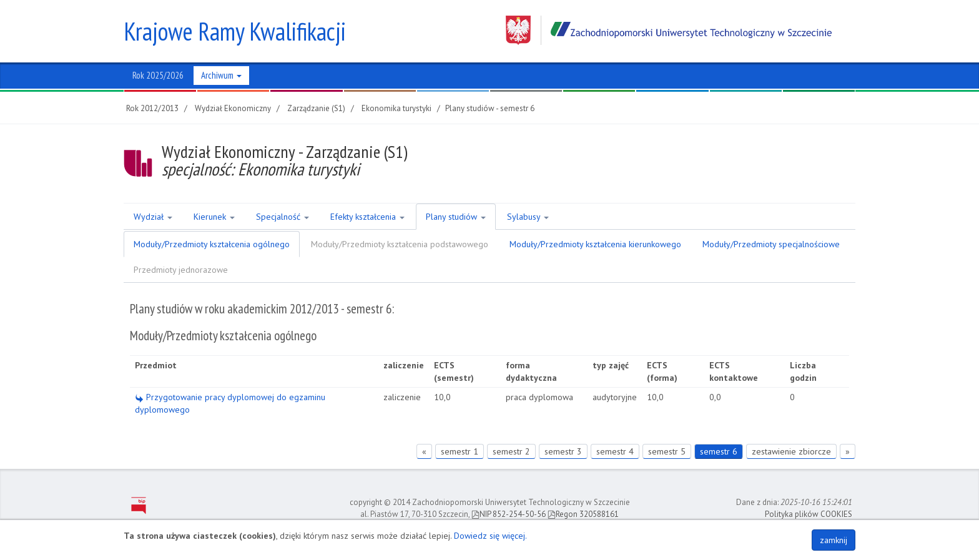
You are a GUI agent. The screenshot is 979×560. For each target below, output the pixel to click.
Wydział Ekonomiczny (233, 108)
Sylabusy (528, 217)
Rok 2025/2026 (158, 75)
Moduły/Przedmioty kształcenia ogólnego (212, 244)
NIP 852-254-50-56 (509, 514)
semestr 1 (460, 451)
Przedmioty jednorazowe (181, 270)
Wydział (153, 217)
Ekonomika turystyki (396, 108)
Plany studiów (456, 217)
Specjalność (283, 217)
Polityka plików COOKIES (809, 514)
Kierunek (214, 217)
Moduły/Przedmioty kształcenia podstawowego (400, 244)
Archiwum (221, 75)
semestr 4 (615, 451)
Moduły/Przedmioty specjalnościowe (771, 244)
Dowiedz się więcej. (490, 536)
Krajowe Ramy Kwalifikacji (235, 31)
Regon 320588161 (583, 514)
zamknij (834, 540)
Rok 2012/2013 (152, 108)
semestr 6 (719, 451)
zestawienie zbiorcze (791, 451)
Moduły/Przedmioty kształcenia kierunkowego (595, 244)
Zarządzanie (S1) (316, 108)
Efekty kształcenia (367, 217)
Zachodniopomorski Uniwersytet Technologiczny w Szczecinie (669, 30)
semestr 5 (667, 451)
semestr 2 (511, 451)
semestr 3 (563, 451)
